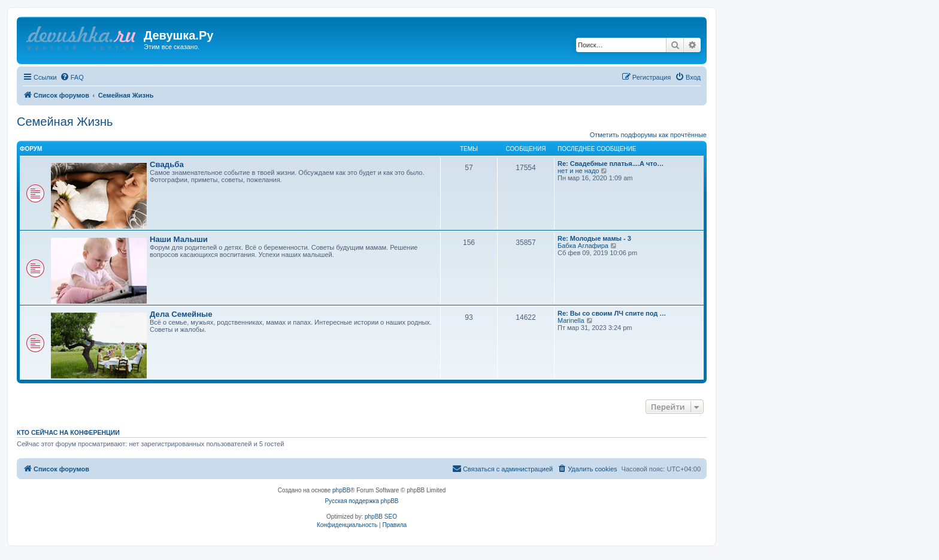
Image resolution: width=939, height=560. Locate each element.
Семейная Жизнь (65, 122)
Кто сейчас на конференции (68, 432)
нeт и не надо (578, 171)
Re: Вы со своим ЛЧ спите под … (612, 313)
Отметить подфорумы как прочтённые (648, 135)
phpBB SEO (381, 517)
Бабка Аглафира (583, 246)
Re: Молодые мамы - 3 (594, 238)
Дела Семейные (181, 314)
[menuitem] (72, 77)
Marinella (571, 320)
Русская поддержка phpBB (361, 501)
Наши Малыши (179, 239)
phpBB (341, 490)
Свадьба (167, 164)
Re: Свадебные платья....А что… (611, 164)
